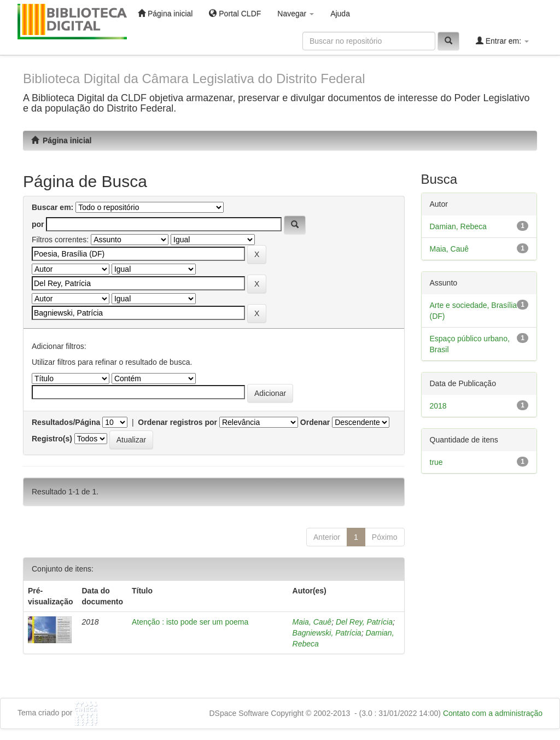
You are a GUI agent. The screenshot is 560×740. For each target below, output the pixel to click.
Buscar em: (52, 207)
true (436, 462)
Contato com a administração (493, 713)
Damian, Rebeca (458, 226)
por (38, 224)
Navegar (296, 14)
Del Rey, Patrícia (364, 622)
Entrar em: (502, 41)
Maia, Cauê (312, 622)
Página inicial (165, 13)
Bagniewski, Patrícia (327, 633)
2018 (438, 406)
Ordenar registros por (177, 422)
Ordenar (315, 422)
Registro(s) (52, 439)
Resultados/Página (66, 422)
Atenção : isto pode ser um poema (190, 622)
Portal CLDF (235, 13)
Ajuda (340, 14)
